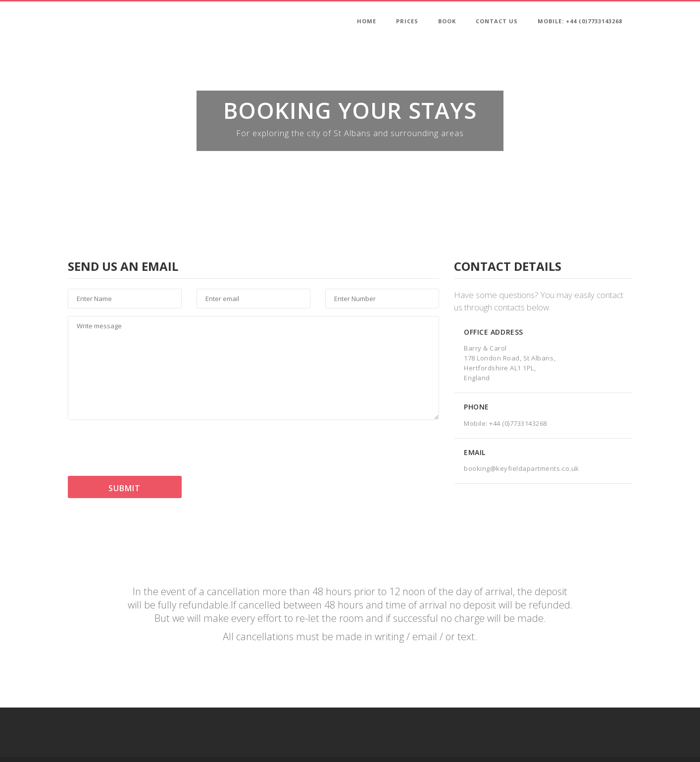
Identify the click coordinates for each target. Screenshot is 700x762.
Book (447, 21)
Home (367, 21)
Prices (407, 21)
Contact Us (497, 21)
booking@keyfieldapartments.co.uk (522, 468)
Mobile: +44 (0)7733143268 (580, 21)
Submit (125, 488)
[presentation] (143, 449)
